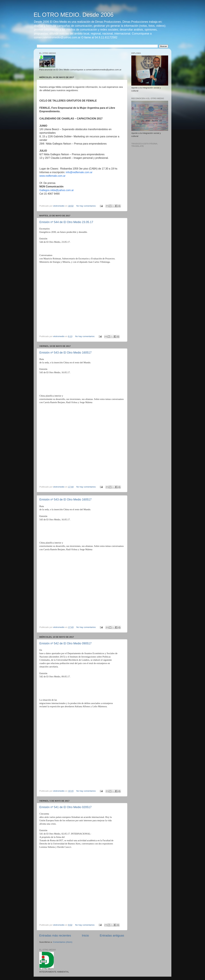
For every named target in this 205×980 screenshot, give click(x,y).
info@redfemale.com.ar (79, 172)
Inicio (85, 935)
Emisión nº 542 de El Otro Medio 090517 (66, 643)
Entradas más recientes (55, 935)
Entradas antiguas (112, 935)
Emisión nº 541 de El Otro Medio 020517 (66, 807)
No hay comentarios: (86, 206)
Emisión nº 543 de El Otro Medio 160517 (66, 353)
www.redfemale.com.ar (52, 176)
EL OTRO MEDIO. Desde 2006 (74, 15)
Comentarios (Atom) (63, 942)
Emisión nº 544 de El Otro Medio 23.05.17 (66, 222)
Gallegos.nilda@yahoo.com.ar (57, 190)
